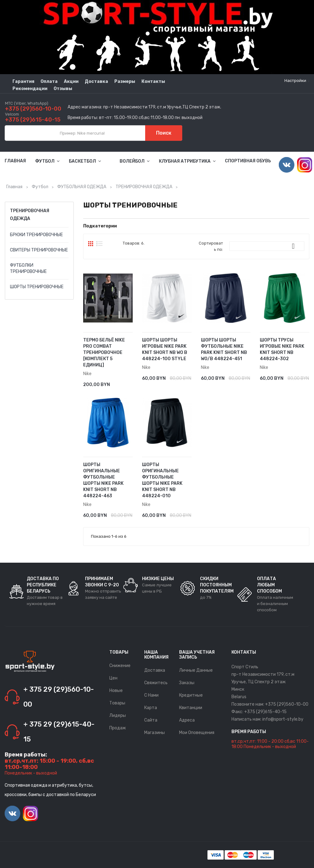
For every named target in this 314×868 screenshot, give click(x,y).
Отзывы (63, 89)
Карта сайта (151, 714)
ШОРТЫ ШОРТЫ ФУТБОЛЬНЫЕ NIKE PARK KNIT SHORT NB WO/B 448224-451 (224, 349)
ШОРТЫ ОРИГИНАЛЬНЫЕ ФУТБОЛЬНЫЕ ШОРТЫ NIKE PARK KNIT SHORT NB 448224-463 (103, 480)
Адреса (187, 720)
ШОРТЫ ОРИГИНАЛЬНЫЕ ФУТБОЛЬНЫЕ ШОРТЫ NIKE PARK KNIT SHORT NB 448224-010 (162, 480)
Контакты (153, 81)
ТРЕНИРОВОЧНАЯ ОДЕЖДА (30, 215)
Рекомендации (30, 89)
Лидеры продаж (118, 722)
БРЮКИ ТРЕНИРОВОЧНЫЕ (36, 235)
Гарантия (23, 81)
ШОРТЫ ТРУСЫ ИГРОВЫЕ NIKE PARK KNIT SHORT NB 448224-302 (282, 349)
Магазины (155, 733)
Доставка (96, 81)
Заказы (187, 683)
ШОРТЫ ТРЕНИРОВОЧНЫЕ (37, 287)
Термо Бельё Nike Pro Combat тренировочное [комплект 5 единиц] (104, 353)
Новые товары (117, 697)
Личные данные (196, 670)
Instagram (305, 165)
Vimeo (287, 165)
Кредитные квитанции (191, 701)
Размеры (125, 81)
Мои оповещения (197, 733)
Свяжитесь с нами (156, 689)
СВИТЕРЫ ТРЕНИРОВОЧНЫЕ (39, 250)
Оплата (49, 81)
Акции (71, 81)
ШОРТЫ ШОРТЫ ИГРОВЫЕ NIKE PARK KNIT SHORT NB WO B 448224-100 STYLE (165, 349)
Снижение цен (120, 672)
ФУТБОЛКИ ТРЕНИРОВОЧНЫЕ (28, 268)
